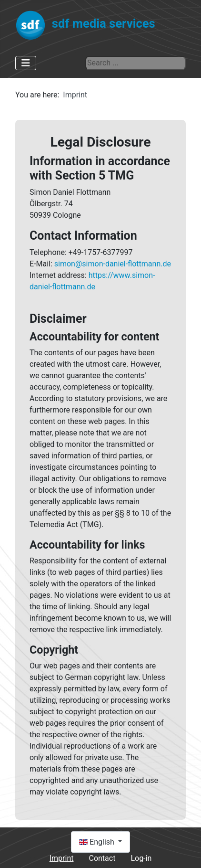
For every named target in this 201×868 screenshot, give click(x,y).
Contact (102, 858)
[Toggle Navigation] (26, 63)
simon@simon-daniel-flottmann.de (113, 264)
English (98, 842)
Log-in (141, 858)
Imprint (62, 858)
